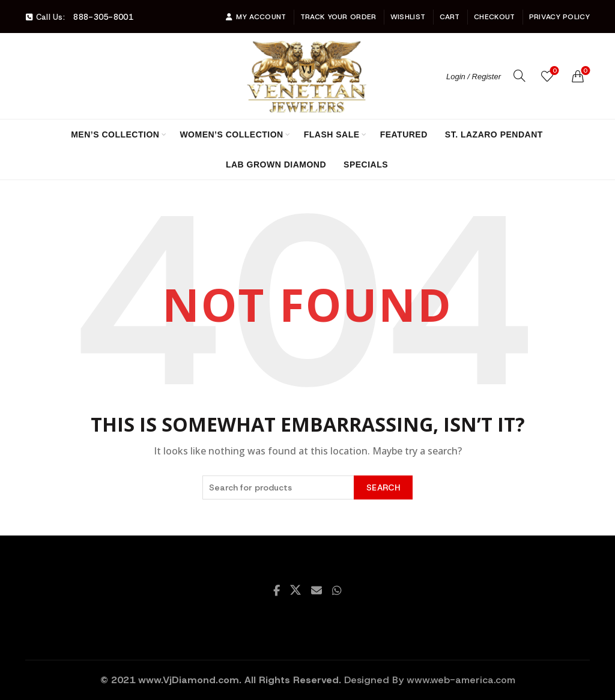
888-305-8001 (103, 17)
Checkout (494, 17)
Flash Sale (332, 134)
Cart (450, 17)
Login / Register (474, 77)
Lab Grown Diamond (276, 164)
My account (256, 17)
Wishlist (408, 17)
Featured (404, 134)
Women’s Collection (231, 134)
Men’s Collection (115, 134)
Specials (366, 164)
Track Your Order (338, 17)
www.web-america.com (461, 680)
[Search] (520, 76)
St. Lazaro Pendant (494, 134)
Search (383, 487)
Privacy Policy (559, 17)
